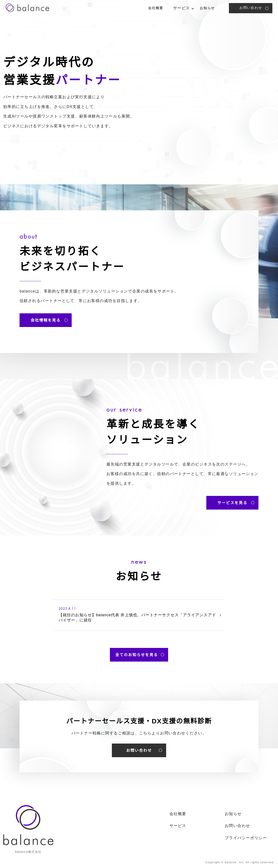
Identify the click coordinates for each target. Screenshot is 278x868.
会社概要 (156, 8)
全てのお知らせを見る (137, 655)
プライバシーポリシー (246, 838)
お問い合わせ (251, 8)
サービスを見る (232, 503)
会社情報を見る (46, 320)
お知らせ (207, 8)
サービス (178, 826)
